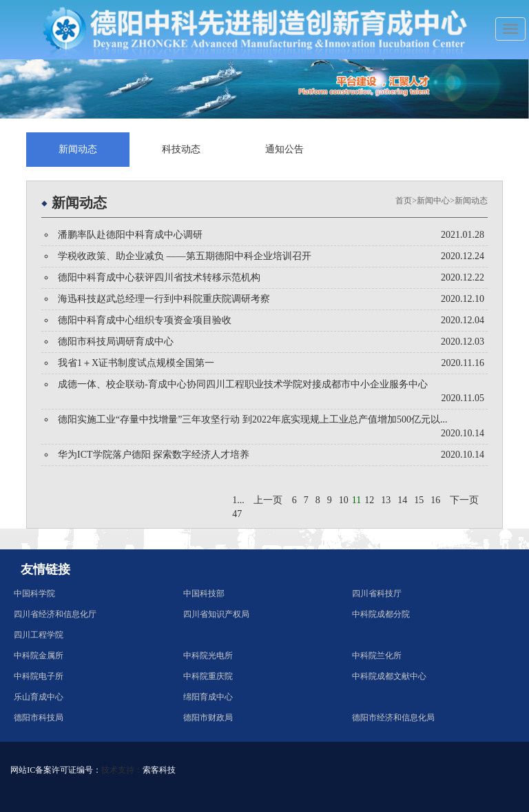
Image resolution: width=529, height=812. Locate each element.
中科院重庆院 (208, 676)
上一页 (268, 500)
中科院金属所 (39, 656)
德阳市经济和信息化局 (393, 718)
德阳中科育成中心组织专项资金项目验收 (145, 320)
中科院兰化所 (377, 656)
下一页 (464, 500)
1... (238, 500)
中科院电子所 (39, 676)
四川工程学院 (39, 635)
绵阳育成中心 (208, 697)
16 (435, 500)
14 (402, 500)
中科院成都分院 (381, 614)
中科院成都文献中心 (389, 676)
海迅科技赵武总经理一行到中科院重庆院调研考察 (164, 299)
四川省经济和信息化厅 (55, 614)
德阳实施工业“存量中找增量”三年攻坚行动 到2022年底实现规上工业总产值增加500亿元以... (252, 419)
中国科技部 (204, 593)
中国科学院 (34, 593)
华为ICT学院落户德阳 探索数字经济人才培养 (154, 455)
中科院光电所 (208, 656)
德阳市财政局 (208, 718)
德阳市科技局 (39, 718)
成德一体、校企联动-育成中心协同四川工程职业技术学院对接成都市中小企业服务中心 (243, 384)
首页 (404, 201)
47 (237, 514)
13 (386, 500)
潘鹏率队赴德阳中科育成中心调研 (130, 235)
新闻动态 (78, 149)
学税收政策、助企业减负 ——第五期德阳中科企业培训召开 (185, 256)
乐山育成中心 (39, 697)
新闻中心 (433, 201)
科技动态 (181, 149)
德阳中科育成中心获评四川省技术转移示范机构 (159, 277)
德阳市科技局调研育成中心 (116, 342)
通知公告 (284, 149)
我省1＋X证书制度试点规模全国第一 (136, 363)
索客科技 (159, 770)
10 (344, 500)
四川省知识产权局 (216, 614)
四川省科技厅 (377, 593)
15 (419, 500)
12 (369, 500)
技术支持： (122, 770)
